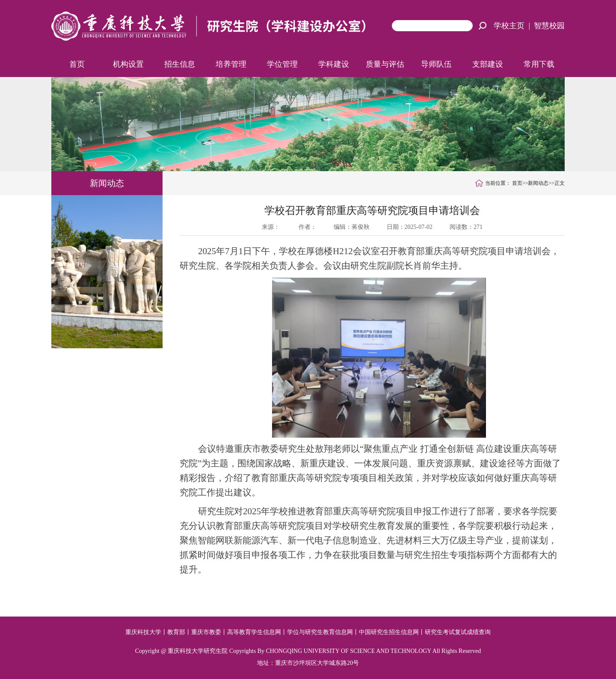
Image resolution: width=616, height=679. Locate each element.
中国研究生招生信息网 (389, 632)
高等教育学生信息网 (254, 632)
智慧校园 (549, 26)
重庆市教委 (206, 632)
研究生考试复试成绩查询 (458, 632)
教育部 (176, 632)
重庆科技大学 (143, 632)
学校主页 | (514, 26)
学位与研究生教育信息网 (320, 632)
